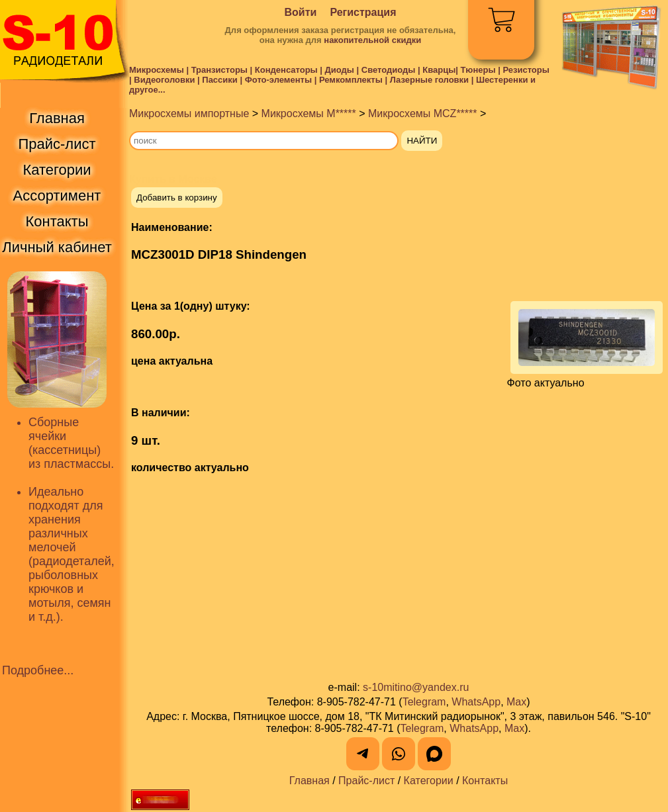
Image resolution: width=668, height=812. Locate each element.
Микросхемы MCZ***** (423, 113)
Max (516, 702)
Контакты (485, 781)
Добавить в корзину (177, 198)
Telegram (424, 702)
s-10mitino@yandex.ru (416, 687)
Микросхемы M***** (309, 113)
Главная (310, 781)
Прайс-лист (366, 781)
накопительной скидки (372, 40)
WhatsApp (476, 702)
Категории (429, 781)
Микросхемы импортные (189, 113)
